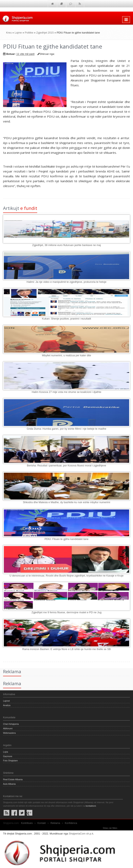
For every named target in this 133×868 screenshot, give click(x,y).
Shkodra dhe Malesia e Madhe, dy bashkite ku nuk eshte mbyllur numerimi (66, 502)
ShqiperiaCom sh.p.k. (81, 834)
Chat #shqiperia (11, 724)
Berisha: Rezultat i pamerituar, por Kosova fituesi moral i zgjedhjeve (66, 465)
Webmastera (9, 733)
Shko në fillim (110, 828)
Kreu (9, 33)
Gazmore (8, 756)
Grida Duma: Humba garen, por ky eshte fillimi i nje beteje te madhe (67, 429)
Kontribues (27, 823)
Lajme (18, 33)
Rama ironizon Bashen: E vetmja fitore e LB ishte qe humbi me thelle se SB (67, 649)
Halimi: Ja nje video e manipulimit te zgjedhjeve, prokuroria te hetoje (66, 282)
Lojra (5, 752)
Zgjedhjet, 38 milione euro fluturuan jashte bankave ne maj (66, 245)
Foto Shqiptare (10, 761)
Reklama (55, 823)
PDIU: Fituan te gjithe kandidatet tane (66, 539)
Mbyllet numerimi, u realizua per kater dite (66, 355)
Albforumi (8, 728)
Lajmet (6, 701)
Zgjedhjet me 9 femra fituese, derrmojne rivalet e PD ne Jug (66, 612)
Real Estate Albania (13, 779)
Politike (29, 33)
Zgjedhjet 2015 (45, 33)
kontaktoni (91, 806)
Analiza (7, 705)
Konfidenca (71, 823)
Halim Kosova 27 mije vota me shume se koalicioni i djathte (66, 392)
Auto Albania (9, 784)
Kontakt (42, 823)
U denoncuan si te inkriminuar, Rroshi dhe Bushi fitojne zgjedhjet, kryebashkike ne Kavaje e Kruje (67, 576)
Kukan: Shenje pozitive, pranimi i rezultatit (66, 319)
